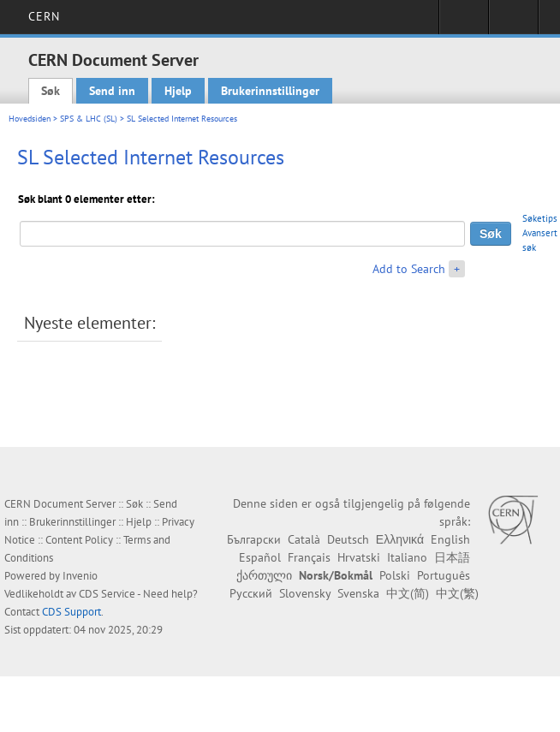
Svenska (358, 593)
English (450, 539)
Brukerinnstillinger (270, 91)
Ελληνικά (400, 539)
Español (260, 557)
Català (304, 539)
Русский (251, 593)
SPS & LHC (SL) (89, 119)
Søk (51, 91)
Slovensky (305, 593)
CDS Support (71, 612)
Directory (513, 22)
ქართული (264, 575)
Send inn (112, 91)
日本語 (452, 557)
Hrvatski (359, 557)
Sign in (464, 22)
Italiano (407, 557)
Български (254, 539)
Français (309, 557)
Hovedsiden (30, 119)
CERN (44, 16)
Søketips (540, 218)
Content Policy (79, 540)
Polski (395, 575)
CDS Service (107, 594)
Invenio (80, 576)
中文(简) (408, 593)
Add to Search (409, 269)
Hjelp (178, 91)
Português (444, 575)
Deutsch (348, 539)
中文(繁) (457, 593)
